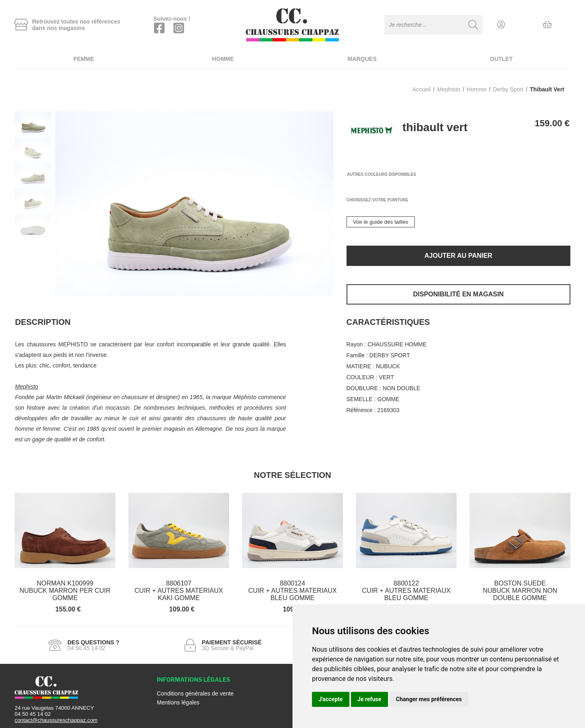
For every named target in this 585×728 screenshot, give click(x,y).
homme (477, 89)
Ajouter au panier (458, 256)
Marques (362, 59)
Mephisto (449, 89)
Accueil (421, 89)
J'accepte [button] (331, 699)
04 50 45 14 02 (33, 714)
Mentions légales (178, 702)
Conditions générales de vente (195, 693)
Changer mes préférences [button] (429, 699)
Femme (84, 59)
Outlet (501, 59)
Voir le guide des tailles (381, 222)
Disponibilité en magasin (458, 294)
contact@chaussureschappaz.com (56, 720)
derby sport (508, 89)
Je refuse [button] (369, 699)
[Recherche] (473, 25)
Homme (223, 59)
